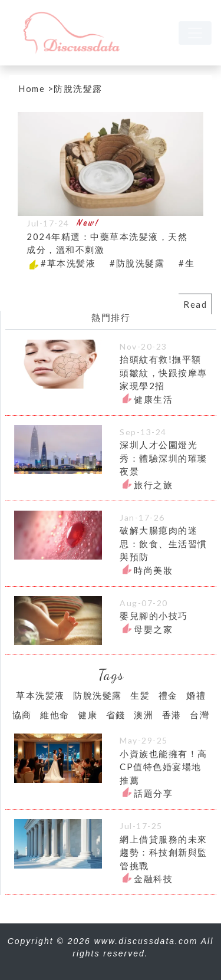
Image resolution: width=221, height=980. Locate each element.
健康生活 (153, 399)
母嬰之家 (153, 629)
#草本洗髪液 (68, 263)
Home (32, 88)
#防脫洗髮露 (137, 263)
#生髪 (192, 263)
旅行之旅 (153, 485)
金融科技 (153, 879)
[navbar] (195, 33)
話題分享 (153, 793)
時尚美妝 (153, 570)
